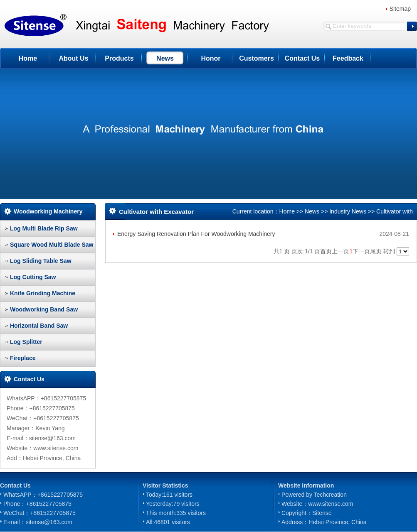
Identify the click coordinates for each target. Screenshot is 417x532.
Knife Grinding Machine (43, 293)
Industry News (348, 211)
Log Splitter (26, 342)
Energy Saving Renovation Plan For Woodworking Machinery (196, 234)
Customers (257, 58)
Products (119, 58)
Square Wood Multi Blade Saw (52, 245)
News (165, 58)
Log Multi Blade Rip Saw (44, 228)
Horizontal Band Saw (39, 326)
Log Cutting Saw (33, 277)
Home (28, 58)
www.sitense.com (331, 504)
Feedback (348, 58)
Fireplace (23, 358)
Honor (211, 58)
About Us (73, 58)
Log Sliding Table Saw (41, 261)
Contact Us (302, 58)
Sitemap (400, 9)
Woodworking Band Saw (44, 309)
